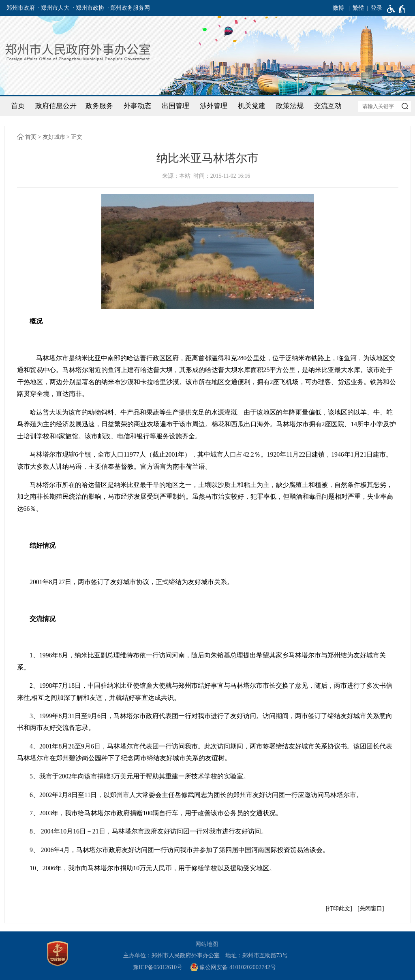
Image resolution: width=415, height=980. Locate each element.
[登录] (373, 8)
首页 (18, 106)
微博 (338, 8)
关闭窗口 (371, 909)
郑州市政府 (21, 8)
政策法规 (290, 106)
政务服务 (99, 106)
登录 (376, 8)
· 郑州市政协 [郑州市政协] (89, 8)
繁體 (358, 8)
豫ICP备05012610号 (158, 967)
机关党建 (252, 106)
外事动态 (137, 106)
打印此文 (339, 909)
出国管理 (175, 106)
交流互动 (328, 106)
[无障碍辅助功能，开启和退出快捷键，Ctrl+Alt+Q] (397, 9)
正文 (77, 137)
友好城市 (54, 137)
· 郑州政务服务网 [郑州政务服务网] (129, 8)
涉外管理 (214, 106)
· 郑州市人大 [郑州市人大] (54, 8)
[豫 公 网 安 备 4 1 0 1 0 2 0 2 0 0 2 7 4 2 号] (236, 967)
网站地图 (207, 944)
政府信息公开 (56, 106)
